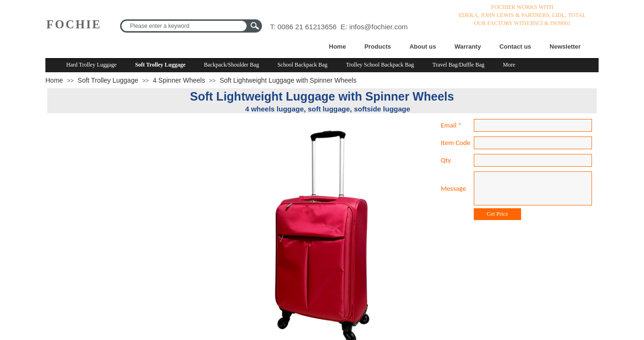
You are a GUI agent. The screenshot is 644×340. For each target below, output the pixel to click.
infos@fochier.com (379, 27)
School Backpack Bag (303, 65)
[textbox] (185, 26)
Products (378, 47)
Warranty (468, 47)
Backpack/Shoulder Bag (231, 65)
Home (338, 47)
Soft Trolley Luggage (161, 65)
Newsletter (565, 47)
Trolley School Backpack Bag (380, 65)
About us (423, 47)
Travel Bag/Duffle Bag (459, 65)
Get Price (498, 214)
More (509, 65)
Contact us (515, 47)
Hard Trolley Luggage (91, 65)
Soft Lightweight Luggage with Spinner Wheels (288, 80)
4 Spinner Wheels (179, 80)
